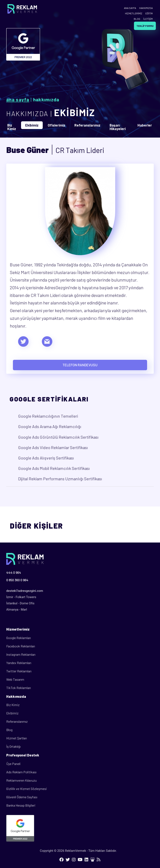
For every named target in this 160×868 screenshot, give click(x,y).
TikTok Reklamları (19, 688)
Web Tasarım (15, 679)
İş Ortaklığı (13, 746)
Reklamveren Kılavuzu (21, 780)
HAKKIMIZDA (146, 8)
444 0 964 (14, 572)
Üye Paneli (13, 764)
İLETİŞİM (148, 19)
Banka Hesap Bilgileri (21, 805)
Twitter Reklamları (19, 671)
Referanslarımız (17, 721)
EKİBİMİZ (75, 112)
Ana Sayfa (18, 99)
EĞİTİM (149, 13)
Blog (9, 730)
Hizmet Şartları (17, 738)
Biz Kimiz (13, 705)
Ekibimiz (12, 713)
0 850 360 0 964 (17, 580)
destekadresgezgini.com (25, 591)
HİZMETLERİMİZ (134, 13)
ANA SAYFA (130, 8)
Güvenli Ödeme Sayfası (22, 797)
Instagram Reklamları (21, 654)
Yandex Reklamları (19, 663)
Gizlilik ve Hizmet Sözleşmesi (27, 789)
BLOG (137, 19)
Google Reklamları (19, 638)
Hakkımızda (46, 99)
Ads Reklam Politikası (21, 772)
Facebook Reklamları (21, 646)
